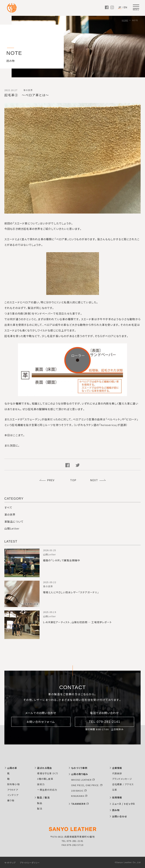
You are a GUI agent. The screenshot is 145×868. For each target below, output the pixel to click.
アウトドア (13, 790)
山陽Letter (12, 528)
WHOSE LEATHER (81, 780)
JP (120, 7)
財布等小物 (13, 784)
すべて (8, 507)
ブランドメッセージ (122, 779)
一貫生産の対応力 (47, 790)
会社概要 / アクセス (123, 784)
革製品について (14, 522)
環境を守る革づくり (48, 773)
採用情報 (117, 797)
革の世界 (10, 514)
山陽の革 (12, 768)
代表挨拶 (117, 773)
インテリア (13, 795)
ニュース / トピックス (124, 804)
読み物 (116, 810)
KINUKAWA (78, 796)
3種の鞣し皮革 (45, 779)
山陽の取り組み (80, 774)
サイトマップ (10, 863)
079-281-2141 (75, 841)
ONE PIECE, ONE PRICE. (85, 785)
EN (125, 7)
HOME (125, 20)
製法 (40, 809)
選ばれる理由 (44, 768)
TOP (73, 480)
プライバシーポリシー (30, 863)
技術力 (41, 784)
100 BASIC (77, 791)
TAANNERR (78, 804)
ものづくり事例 (79, 768)
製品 (40, 803)
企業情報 (117, 768)
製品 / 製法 (43, 797)
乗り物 (11, 800)
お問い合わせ (120, 816)
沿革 (115, 790)
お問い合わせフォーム (41, 722)
